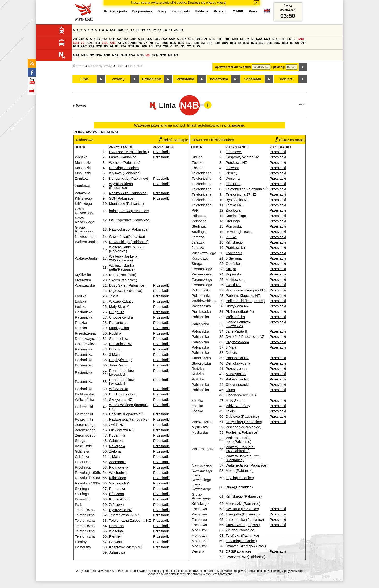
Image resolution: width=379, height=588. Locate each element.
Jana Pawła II (120, 365)
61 (242, 39)
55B (172, 39)
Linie (120, 66)
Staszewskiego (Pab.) (243, 525)
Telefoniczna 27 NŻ (124, 515)
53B (133, 39)
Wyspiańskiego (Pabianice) (121, 186)
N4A (115, 55)
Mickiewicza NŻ (121, 430)
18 (160, 30)
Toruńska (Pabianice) (242, 536)
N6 (148, 55)
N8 (170, 55)
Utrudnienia (152, 79)
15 (143, 30)
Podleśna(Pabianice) (242, 432)
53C (141, 39)
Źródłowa (116, 505)
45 (181, 30)
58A (191, 39)
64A (259, 39)
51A (104, 39)
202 (166, 46)
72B (112, 43)
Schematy (252, 79)
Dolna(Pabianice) (123, 275)
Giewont (116, 542)
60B (219, 39)
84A (210, 43)
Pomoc (303, 104)
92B (99, 46)
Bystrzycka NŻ (120, 510)
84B (217, 43)
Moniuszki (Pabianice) (126, 204)
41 (171, 30)
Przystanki (185, 79)
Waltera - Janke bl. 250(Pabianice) (124, 258)
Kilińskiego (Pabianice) (244, 496)
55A (164, 39)
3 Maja (114, 355)
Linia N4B (136, 66)
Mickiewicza (235, 280)
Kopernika (117, 435)
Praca (253, 11)
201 (159, 46)
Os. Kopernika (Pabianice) (130, 220)
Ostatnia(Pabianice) (241, 541)
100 (144, 46)
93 (106, 46)
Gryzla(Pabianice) (240, 478)
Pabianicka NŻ (120, 344)
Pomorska (117, 489)
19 (165, 30)
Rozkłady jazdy (100, 66)
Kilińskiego (117, 478)
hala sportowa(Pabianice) (129, 211)
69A (301, 39)
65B (283, 39)
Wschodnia (118, 473)
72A (105, 43)
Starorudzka (119, 339)
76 (140, 43)
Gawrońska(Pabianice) (127, 237)
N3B (107, 55)
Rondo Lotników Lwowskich (122, 372)
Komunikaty (181, 11)
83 (203, 43)
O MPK (238, 11)
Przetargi (221, 11)
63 (253, 39)
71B (97, 43)
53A (125, 39)
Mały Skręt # (119, 307)
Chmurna (116, 526)
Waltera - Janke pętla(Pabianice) (122, 268)
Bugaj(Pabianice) (239, 487)
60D (235, 39)
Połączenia (219, 79)
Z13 (81, 39)
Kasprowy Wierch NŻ (126, 547)
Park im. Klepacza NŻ (126, 414)
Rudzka (115, 333)
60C (227, 39)
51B (112, 39)
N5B (140, 55)
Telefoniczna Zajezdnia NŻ (130, 521)
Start (78, 66)
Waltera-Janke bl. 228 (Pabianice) (126, 249)
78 (151, 43)
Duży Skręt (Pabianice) (127, 285)
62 (247, 39)
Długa (230, 390)
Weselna (116, 531)
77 (146, 43)
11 (127, 30)
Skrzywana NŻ (120, 400)
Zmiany (118, 79)
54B (157, 39)
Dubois (115, 349)
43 (176, 30)
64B (267, 39)
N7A (155, 55)
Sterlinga (233, 221)
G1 (183, 46)
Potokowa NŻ (236, 163)
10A (112, 30)
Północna (116, 494)
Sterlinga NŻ (119, 483)
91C (84, 46)
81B (181, 43)
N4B (124, 55)
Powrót (81, 106)
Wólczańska (119, 389)
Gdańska (116, 441)
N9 (176, 55)
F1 (177, 46)
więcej (222, 3)
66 (289, 39)
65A (275, 39)
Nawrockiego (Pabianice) (129, 229)
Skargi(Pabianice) (123, 280)
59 (205, 39)
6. (172, 46)
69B (76, 43)
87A (246, 43)
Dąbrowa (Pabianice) (126, 291)
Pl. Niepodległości (123, 394)
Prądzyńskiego (121, 360)
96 (117, 46)
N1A (76, 55)
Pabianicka (118, 323)
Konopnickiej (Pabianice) (128, 179)
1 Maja (114, 457)
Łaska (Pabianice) (123, 157)
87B (254, 43)
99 (138, 46)
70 (83, 43)
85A (225, 43)
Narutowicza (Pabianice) (128, 193)
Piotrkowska (119, 467)
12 (132, 30)
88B (270, 43)
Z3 (75, 39)
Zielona (115, 451)
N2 (92, 55)
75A (126, 43)
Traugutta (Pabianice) (243, 514)
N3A (99, 55)
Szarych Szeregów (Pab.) (246, 546)
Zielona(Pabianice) (241, 530)
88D (285, 43)
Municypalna (119, 328)
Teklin (113, 296)
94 (111, 46)
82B (197, 43)
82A (189, 43)
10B (120, 30)
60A (212, 39)
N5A (132, 55)
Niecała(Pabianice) (124, 168)
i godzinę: (278, 67)
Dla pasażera (142, 11)
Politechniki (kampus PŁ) (245, 301)
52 (119, 39)
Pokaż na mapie (173, 140)
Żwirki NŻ (117, 425)
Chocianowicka (121, 317)
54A (149, 39)
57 (184, 39)
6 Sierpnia (117, 446)
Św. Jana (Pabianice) (242, 509)
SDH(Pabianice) (122, 198)
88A (262, 43)
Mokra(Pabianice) (240, 471)
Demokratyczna (238, 363)
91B (76, 46)
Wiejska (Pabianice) (125, 163)
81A (173, 43)
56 (179, 39)
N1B (84, 55)
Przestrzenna (236, 369)
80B (165, 43)
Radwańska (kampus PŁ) (129, 419)
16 (149, 30)
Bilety (162, 11)
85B (233, 43)
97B (131, 46)
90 (297, 43)
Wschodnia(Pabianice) (244, 427)
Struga (231, 269)
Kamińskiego (119, 499)
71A (89, 43)
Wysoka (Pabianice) (125, 173)
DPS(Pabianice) (238, 551)
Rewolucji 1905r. (239, 232)
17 (154, 30)
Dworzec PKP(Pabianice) (129, 152)
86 (240, 43)
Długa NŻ (117, 312)
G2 (189, 46)
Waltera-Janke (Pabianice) (247, 465)
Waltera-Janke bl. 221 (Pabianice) (243, 458)
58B (198, 39)
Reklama (202, 11)
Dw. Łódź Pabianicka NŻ (245, 337)
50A (89, 39)
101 (151, 46)
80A (158, 43)
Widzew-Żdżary (121, 301)
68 (295, 39)
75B (133, 43)
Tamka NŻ (234, 205)
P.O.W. (231, 237)
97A (123, 46)
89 (292, 43)
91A (304, 43)
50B (97, 39)
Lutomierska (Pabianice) (245, 520)
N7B (163, 55)
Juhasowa (117, 552)
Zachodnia (117, 462)
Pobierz (286, 79)
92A (91, 46)
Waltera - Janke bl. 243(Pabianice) (241, 449)
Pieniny (115, 536)
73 (119, 43)
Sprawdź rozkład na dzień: (233, 67)
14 (138, 30)
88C (277, 43)
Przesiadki (161, 152)
